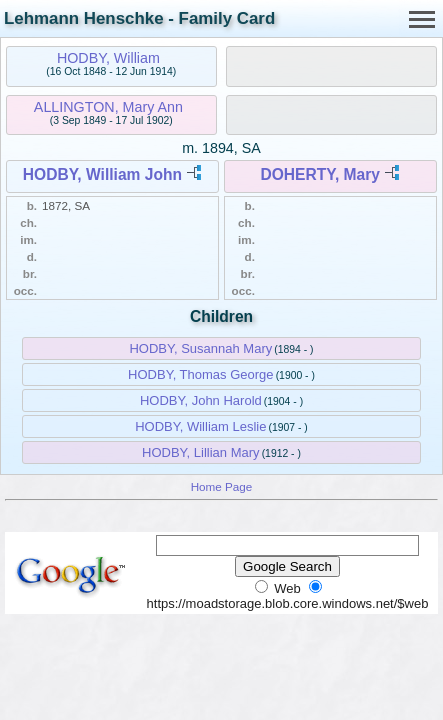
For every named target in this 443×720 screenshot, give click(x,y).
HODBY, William (108, 58)
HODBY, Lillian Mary (201, 452)
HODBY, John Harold (201, 400)
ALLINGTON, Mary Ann (108, 107)
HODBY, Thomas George (200, 374)
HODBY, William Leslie (200, 426)
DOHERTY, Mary (320, 174)
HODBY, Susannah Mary (200, 348)
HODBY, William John (102, 174)
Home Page (222, 486)
